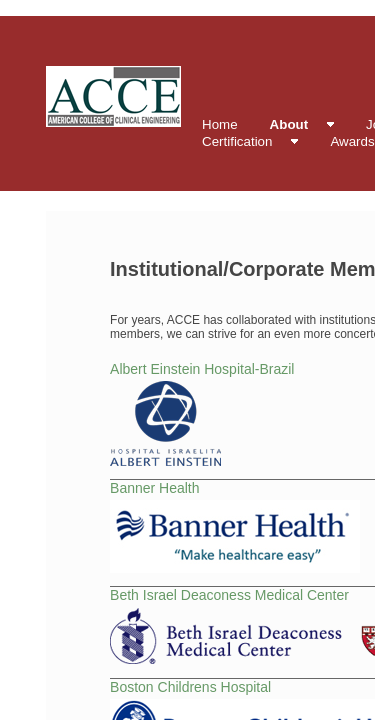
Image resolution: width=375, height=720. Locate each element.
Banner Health (155, 488)
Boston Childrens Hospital (190, 687)
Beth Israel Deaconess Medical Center (229, 595)
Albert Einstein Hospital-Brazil (202, 369)
